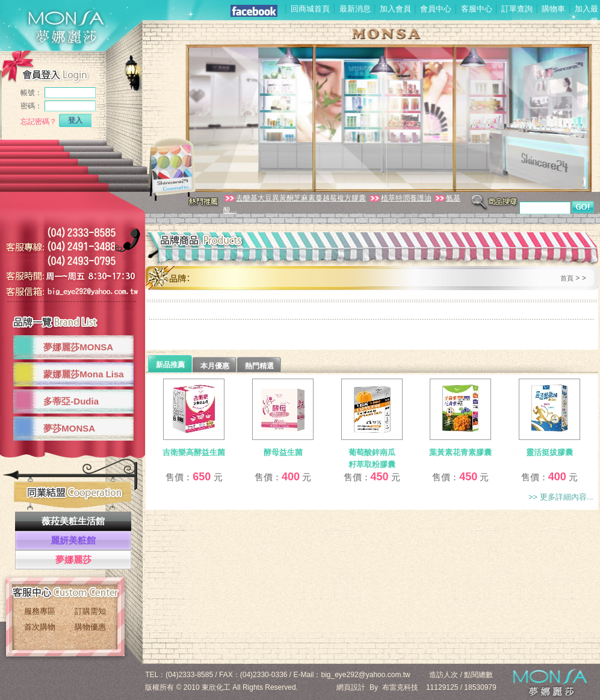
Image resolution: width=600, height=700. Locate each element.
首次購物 (40, 627)
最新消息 (355, 9)
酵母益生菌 (283, 452)
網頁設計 (351, 687)
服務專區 (40, 611)
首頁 (567, 278)
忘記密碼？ (39, 122)
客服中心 (477, 9)
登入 (75, 120)
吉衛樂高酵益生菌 (194, 452)
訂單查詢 (517, 9)
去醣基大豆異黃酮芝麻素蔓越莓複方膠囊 (295, 198)
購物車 (553, 9)
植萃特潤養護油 (400, 198)
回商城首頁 (310, 9)
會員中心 (436, 9)
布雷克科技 (400, 687)
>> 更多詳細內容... (561, 497)
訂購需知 (90, 611)
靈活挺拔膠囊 (549, 452)
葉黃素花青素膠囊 (460, 452)
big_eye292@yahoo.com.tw (366, 675)
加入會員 (395, 9)
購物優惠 (90, 627)
